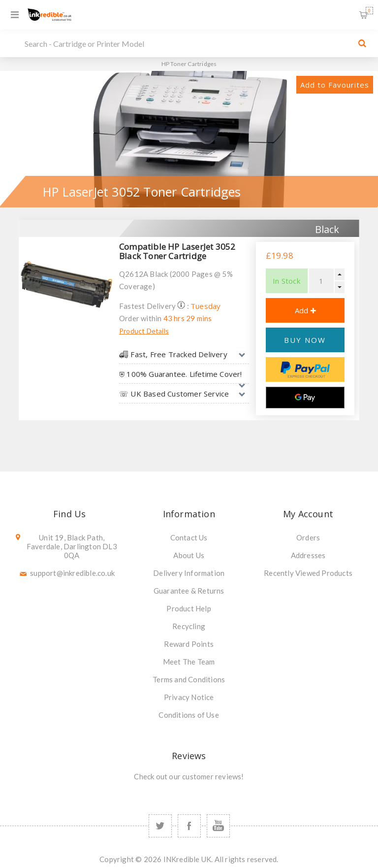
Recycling (189, 626)
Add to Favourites (335, 85)
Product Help (189, 608)
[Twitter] (160, 826)
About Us (189, 555)
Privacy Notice (189, 697)
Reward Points (189, 644)
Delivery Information (189, 573)
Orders (308, 537)
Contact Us (189, 537)
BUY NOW (305, 340)
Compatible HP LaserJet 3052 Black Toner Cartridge (177, 251)
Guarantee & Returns (189, 591)
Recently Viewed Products (308, 573)
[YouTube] (218, 826)
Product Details (144, 331)
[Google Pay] (305, 398)
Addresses (308, 555)
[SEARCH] (187, 43)
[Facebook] (189, 826)
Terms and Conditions (189, 679)
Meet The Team (189, 662)
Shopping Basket (369, 11)
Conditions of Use (189, 715)
